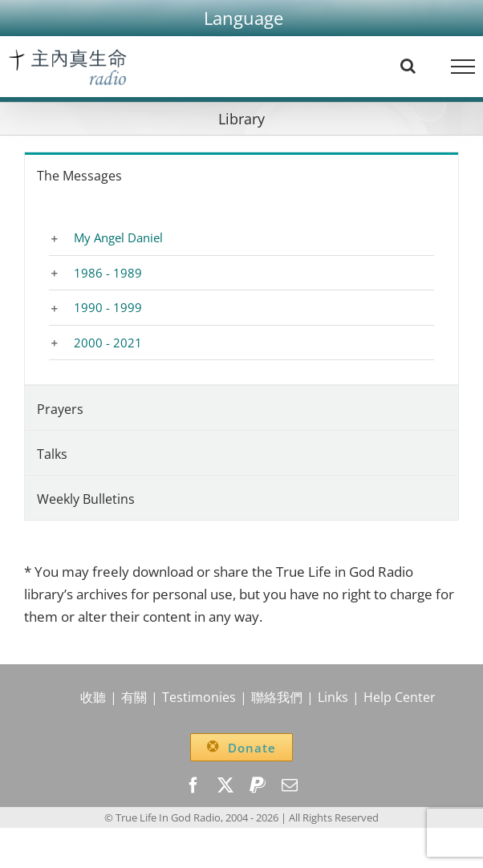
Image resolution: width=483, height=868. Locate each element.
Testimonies (199, 697)
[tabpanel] (241, 291)
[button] (244, 18)
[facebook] (193, 785)
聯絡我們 (277, 697)
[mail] (290, 785)
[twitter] (225, 785)
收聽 (93, 697)
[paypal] (258, 785)
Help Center (400, 697)
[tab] (241, 174)
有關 (134, 697)
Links (333, 697)
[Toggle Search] (408, 66)
